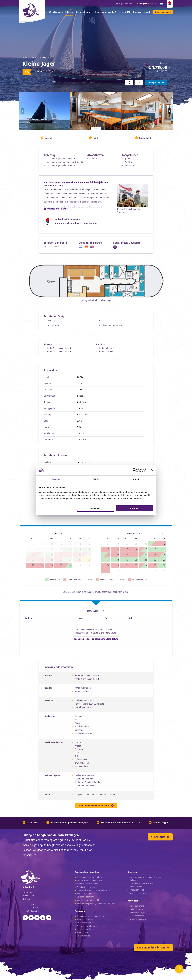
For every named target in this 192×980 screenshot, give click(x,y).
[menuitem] (56, 12)
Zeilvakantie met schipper (87, 887)
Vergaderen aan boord (85, 897)
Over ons (137, 12)
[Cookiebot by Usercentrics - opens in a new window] (135, 470)
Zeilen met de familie (85, 923)
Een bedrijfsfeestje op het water (89, 894)
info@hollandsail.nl (32, 915)
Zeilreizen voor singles (85, 929)
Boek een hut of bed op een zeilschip (91, 916)
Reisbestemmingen (137, 916)
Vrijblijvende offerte (137, 906)
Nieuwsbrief (160, 837)
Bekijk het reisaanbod (85, 920)
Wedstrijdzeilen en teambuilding (89, 900)
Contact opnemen (136, 909)
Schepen (69, 12)
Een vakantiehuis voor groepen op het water (94, 890)
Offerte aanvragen (163, 12)
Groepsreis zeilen (83, 936)
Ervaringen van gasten (138, 919)
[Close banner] (152, 470)
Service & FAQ (124, 12)
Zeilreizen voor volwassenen (88, 926)
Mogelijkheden (56, 12)
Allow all (134, 508)
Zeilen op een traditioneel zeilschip (90, 877)
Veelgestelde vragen (137, 913)
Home (25, 58)
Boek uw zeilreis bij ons (153, 948)
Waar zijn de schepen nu (139, 893)
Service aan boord (136, 887)
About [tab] (136, 479)
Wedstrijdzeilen (83, 933)
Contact (147, 12)
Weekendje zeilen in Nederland (89, 884)
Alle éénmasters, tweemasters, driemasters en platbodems (147, 879)
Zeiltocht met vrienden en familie (89, 881)
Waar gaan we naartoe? (105, 12)
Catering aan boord (137, 890)
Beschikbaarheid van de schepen (142, 883)
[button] (170, 111)
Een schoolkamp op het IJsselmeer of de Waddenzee (97, 904)
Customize (96, 508)
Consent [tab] (56, 479)
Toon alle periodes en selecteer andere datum (96, 640)
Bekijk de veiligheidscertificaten (96, 806)
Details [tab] (96, 479)
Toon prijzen (156, 83)
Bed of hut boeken (84, 12)
